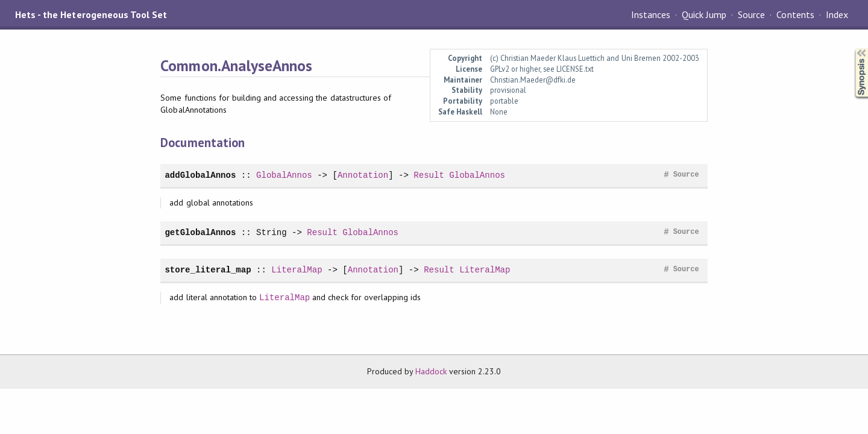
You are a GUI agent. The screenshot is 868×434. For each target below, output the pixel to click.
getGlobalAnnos (200, 232)
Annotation (363, 175)
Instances (651, 14)
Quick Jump (704, 14)
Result (429, 175)
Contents (795, 14)
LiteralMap (297, 270)
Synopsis (852, 49)
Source (751, 14)
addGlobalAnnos (200, 175)
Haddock (431, 371)
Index (837, 14)
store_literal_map (208, 270)
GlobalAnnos (284, 175)
